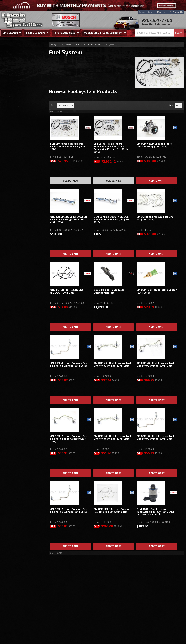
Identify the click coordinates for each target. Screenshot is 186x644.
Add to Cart (157, 181)
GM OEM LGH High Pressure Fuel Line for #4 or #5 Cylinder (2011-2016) (69, 439)
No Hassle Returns (20, 123)
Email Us (14, 140)
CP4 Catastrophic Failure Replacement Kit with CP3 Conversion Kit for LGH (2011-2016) (111, 148)
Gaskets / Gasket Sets (16, 64)
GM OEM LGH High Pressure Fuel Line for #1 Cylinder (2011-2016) (69, 364)
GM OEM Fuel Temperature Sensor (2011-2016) (157, 291)
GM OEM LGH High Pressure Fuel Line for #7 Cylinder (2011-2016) (155, 437)
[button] (159, 33)
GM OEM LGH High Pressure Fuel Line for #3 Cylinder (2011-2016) (155, 364)
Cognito (9, 80)
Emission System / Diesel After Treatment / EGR (21, 52)
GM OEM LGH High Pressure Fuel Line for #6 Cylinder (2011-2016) (112, 437)
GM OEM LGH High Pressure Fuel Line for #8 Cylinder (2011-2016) (69, 510)
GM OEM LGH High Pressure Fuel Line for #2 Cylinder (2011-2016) (112, 364)
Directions (17, 606)
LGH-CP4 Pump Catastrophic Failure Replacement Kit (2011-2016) (68, 147)
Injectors (10, 69)
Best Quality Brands (21, 114)
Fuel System (12, 59)
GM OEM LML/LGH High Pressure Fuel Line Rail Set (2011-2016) (112, 510)
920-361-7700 (157, 20)
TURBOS (10, 75)
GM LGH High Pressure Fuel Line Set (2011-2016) (155, 218)
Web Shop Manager (176, 640)
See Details (70, 181)
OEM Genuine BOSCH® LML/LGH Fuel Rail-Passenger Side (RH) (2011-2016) (69, 220)
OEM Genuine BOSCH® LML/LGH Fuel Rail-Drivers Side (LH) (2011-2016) (112, 220)
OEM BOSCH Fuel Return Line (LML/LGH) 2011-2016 (67, 291)
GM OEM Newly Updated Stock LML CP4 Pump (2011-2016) (154, 145)
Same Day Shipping (20, 104)
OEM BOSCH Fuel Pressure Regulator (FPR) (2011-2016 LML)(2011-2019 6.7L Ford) (155, 512)
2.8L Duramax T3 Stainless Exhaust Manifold (109, 291)
